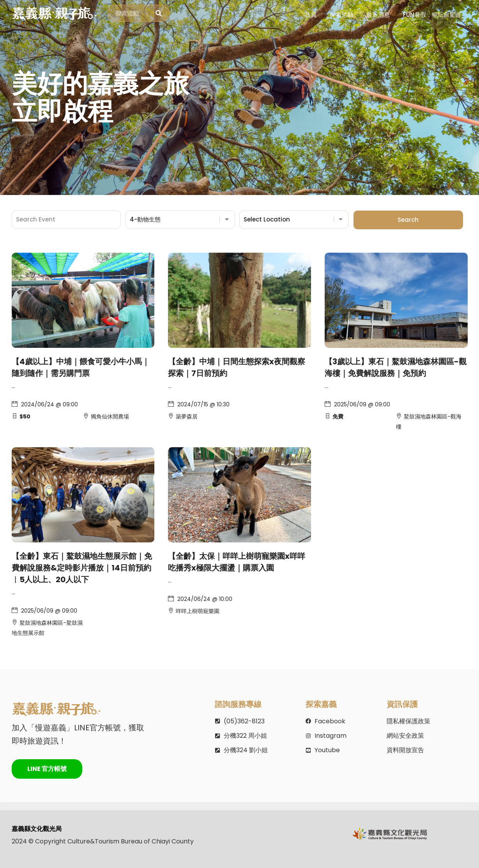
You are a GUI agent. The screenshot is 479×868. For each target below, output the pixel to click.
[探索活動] (159, 14)
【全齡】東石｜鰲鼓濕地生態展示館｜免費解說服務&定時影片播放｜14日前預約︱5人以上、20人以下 (82, 568)
